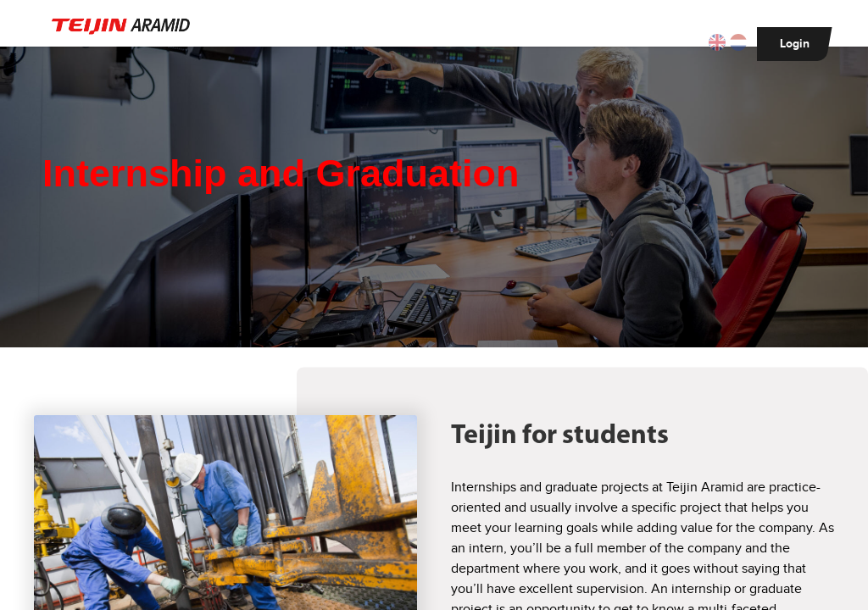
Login (795, 44)
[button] (719, 43)
